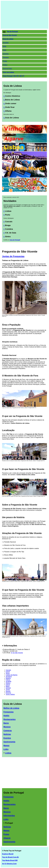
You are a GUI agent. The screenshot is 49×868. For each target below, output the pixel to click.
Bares (6, 723)
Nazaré (8, 691)
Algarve (7, 838)
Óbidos (8, 683)
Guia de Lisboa (8, 39)
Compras (8, 730)
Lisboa (8, 753)
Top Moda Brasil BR (10, 860)
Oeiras (8, 685)
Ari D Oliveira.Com (9, 864)
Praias (5, 61)
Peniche (8, 693)
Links (6, 749)
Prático (5, 65)
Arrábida (8, 681)
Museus (7, 727)
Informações (9, 815)
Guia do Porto (7, 69)
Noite (5, 46)
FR (18, 76)
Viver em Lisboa (8, 72)
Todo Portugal (8, 76)
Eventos (7, 738)
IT (24, 76)
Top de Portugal (12, 32)
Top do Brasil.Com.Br (10, 857)
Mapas (6, 745)
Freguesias (9, 712)
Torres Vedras (10, 694)
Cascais (8, 670)
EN (14, 76)
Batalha (8, 678)
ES (21, 76)
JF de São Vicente (17, 653)
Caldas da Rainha (12, 675)
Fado (4, 50)
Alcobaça (9, 677)
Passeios (6, 57)
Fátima (8, 680)
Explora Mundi (8, 854)
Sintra (8, 673)
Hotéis (6, 716)
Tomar (8, 690)
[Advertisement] (24, 15)
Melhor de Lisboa (11, 708)
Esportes (6, 54)
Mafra (8, 686)
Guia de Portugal (15, 240)
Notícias (7, 734)
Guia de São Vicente (10, 35)
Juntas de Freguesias (13, 256)
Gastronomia (9, 742)
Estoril (8, 672)
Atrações (6, 43)
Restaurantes (10, 719)
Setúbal (8, 688)
